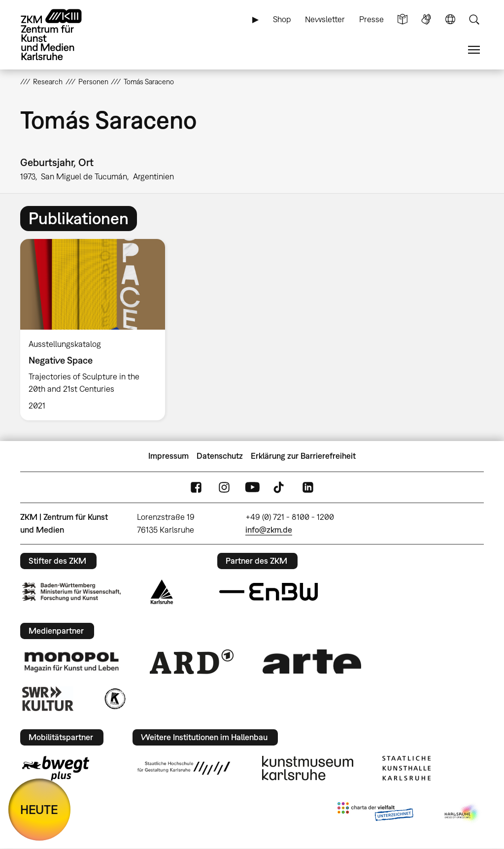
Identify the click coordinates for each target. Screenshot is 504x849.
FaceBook (196, 487)
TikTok (280, 487)
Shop (282, 19)
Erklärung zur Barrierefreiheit (303, 456)
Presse (371, 19)
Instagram (224, 487)
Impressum (168, 456)
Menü (474, 50)
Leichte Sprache (403, 19)
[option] (97, 329)
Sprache (450, 19)
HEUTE (39, 809)
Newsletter (325, 19)
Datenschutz (220, 456)
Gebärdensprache (426, 19)
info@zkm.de (269, 530)
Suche (474, 19)
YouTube (252, 487)
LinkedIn (308, 487)
